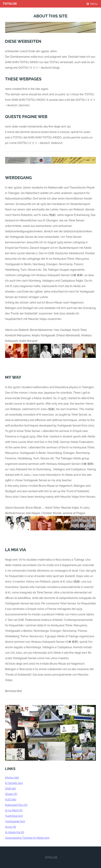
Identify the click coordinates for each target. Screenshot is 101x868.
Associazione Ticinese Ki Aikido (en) (27, 838)
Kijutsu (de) (12, 778)
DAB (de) (11, 789)
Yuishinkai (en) (14, 816)
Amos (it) (11, 827)
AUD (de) (11, 799)
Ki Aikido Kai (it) (15, 832)
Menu (94, 4)
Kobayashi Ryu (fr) (16, 805)
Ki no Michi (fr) (14, 810)
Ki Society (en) (14, 783)
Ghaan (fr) (11, 794)
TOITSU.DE (10, 4)
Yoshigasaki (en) (15, 821)
